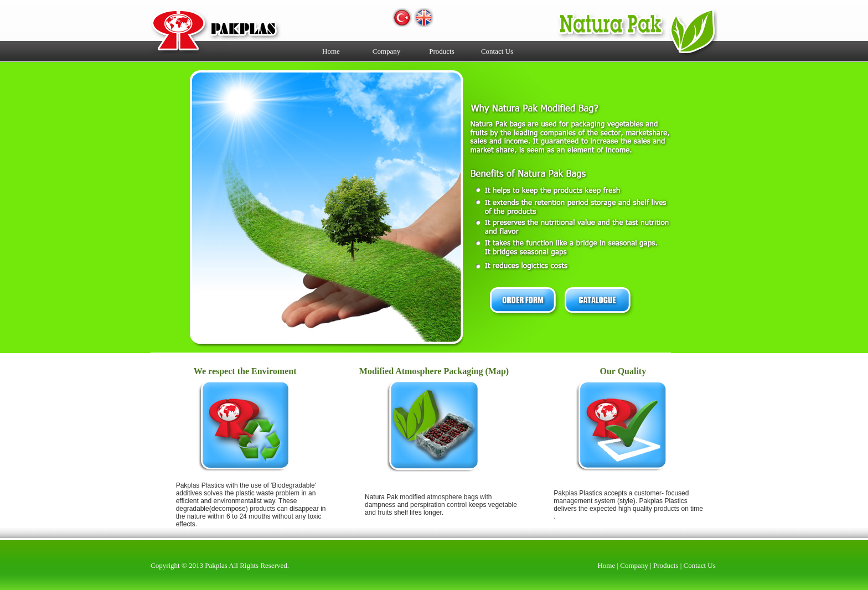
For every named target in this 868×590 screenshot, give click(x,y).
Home (331, 51)
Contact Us (497, 51)
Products (442, 51)
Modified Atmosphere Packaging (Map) (434, 371)
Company (387, 51)
